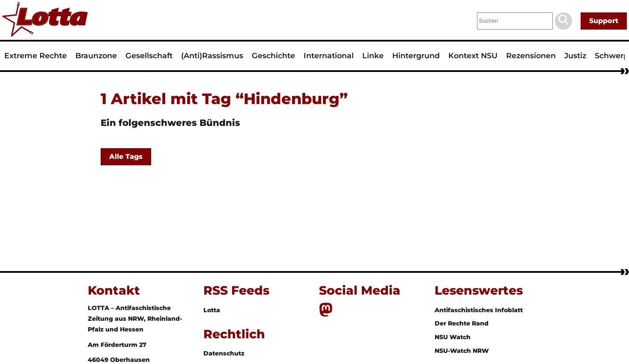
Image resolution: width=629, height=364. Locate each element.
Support (604, 21)
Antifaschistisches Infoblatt (479, 310)
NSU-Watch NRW (462, 351)
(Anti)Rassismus (212, 55)
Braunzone (96, 55)
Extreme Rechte (36, 55)
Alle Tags (126, 157)
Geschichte (273, 55)
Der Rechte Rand (462, 323)
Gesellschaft (149, 55)
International (329, 55)
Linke (373, 55)
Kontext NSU (473, 55)
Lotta (212, 310)
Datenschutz (224, 353)
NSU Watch (453, 337)
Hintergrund (416, 55)
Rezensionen (531, 55)
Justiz (575, 55)
